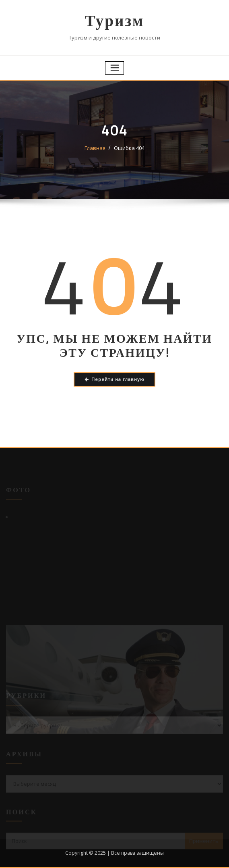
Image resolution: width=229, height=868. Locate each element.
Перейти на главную (115, 379)
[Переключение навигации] (115, 68)
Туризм (114, 20)
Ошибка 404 (129, 148)
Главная (95, 148)
